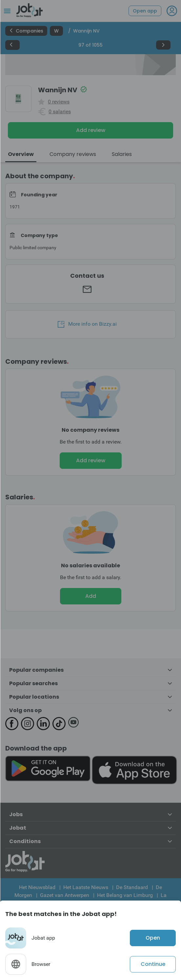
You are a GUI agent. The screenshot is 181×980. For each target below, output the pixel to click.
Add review (91, 130)
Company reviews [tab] (73, 154)
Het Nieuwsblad (37, 887)
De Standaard (132, 887)
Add (91, 596)
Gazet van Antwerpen (65, 895)
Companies (26, 31)
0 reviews (59, 102)
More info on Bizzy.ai (87, 324)
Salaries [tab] (122, 154)
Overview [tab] (21, 154)
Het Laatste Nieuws (86, 887)
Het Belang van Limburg (125, 895)
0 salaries (60, 112)
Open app (145, 11)
